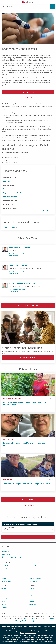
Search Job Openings (35, 592)
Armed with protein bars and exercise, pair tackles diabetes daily (26, 403)
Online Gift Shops (6, 581)
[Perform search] (52, 7)
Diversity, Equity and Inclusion (10, 598)
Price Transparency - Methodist (19, 631)
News (3, 601)
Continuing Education (35, 578)
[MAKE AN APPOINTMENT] (28, 327)
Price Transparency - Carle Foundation (14, 627)
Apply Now (33, 604)
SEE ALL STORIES (28, 505)
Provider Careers (34, 569)
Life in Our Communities (36, 598)
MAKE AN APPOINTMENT (28, 358)
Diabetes (7, 181)
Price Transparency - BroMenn (30, 629)
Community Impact (7, 595)
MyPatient (33, 581)
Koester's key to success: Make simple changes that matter (26, 444)
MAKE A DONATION (28, 500)
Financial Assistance (7, 575)
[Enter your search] (28, 7)
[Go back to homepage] (27, 2)
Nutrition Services (11, 227)
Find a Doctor (5, 566)
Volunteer (4, 607)
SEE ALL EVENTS (28, 537)
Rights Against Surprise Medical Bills (26, 642)
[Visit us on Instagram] (22, 558)
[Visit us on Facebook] (3, 558)
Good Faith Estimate (47, 642)
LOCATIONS (28, 97)
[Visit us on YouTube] (17, 558)
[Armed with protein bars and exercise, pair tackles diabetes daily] (28, 385)
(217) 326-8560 (30, 619)
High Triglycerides (10, 197)
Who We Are (5, 589)
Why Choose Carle (35, 595)
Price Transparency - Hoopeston (39, 627)
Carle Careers (33, 589)
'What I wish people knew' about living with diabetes (27, 484)
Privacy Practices (15, 637)
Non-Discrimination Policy (30, 637)
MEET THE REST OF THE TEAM (28, 305)
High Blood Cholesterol (12, 193)
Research (32, 572)
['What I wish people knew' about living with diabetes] (28, 466)
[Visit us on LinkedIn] (12, 558)
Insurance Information (8, 572)
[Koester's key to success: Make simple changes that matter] (28, 425)
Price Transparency (46, 637)
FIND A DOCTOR (28, 92)
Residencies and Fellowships (38, 575)
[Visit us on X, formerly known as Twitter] (7, 558)
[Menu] (3, 2)
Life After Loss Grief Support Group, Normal (21, 524)
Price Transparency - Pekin (40, 631)
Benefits (32, 601)
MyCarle (4, 578)
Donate (4, 604)
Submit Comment (7, 554)
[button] (47, 211)
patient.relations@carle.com (31, 621)
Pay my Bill (4, 569)
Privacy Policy (31, 635)
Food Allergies (9, 189)
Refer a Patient (34, 566)
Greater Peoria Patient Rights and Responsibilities (21, 639)
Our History (5, 592)
